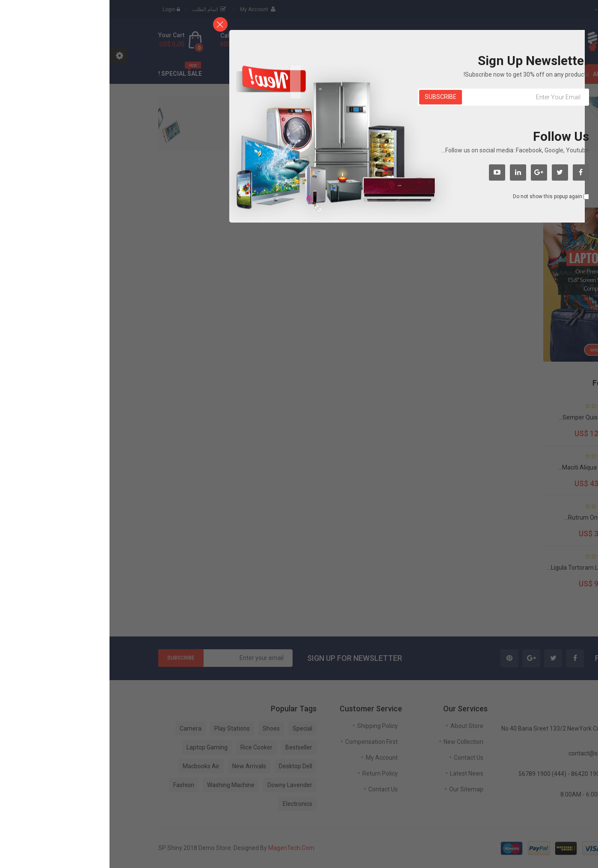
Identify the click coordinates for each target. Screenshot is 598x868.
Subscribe (331, 97)
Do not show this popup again (438, 196)
